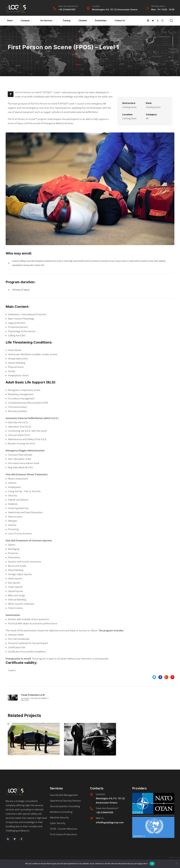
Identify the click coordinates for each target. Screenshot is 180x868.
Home (10, 21)
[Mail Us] (91, 818)
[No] (176, 864)
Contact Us (120, 21)
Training (67, 21)
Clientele (83, 21)
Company (25, 21)
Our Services (46, 21)
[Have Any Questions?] (55, 8)
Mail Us (100, 818)
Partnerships (101, 21)
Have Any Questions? (68, 6)
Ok (152, 864)
